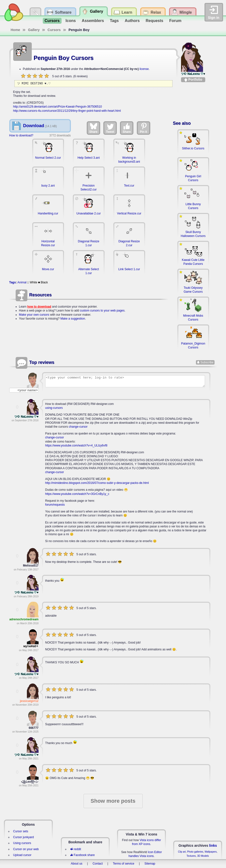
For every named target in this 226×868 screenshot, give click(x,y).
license (144, 69)
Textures (191, 856)
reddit (75, 849)
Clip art (182, 852)
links (213, 846)
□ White (32, 282)
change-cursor (78, 427)
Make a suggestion (73, 319)
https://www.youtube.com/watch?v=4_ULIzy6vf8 (76, 445)
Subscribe (207, 362)
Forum (175, 21)
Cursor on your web (26, 849)
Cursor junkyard (24, 837)
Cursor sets (21, 831)
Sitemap (150, 864)
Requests (154, 21)
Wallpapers (211, 852)
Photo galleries (195, 852)
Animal (22, 282)
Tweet (110, 128)
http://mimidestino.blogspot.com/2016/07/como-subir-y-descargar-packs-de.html (97, 483)
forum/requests (55, 505)
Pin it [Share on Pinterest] (144, 128)
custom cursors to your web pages (102, 311)
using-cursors (54, 408)
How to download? (21, 135)
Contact (98, 864)
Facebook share (82, 855)
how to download (39, 307)
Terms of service (124, 864)
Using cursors (22, 843)
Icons (71, 21)
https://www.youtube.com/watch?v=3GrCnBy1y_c (77, 494)
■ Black (43, 282)
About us (77, 864)
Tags (114, 21)
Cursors (52, 21)
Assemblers (93, 21)
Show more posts (113, 801)
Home (16, 30)
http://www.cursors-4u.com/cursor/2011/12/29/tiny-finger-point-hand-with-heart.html (67, 111)
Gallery (34, 30)
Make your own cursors (34, 315)
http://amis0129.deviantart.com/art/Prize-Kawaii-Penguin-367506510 (58, 107)
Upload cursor (22, 855)
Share (93, 128)
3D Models (203, 856)
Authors (132, 21)
